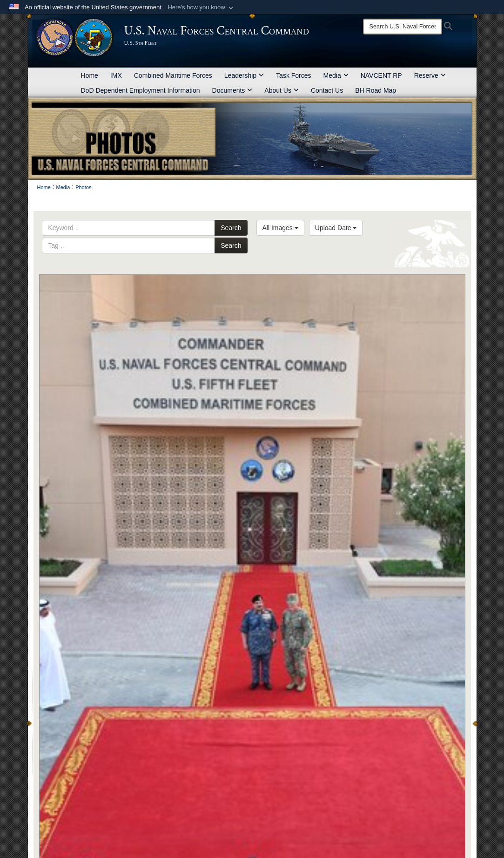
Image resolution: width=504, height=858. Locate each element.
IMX (116, 75)
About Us (282, 90)
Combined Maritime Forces (173, 75)
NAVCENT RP (381, 75)
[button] (201, 7)
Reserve (430, 75)
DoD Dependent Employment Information (141, 90)
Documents (232, 90)
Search (231, 228)
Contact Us (327, 90)
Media (336, 75)
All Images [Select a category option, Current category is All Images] (280, 228)
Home (90, 75)
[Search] (403, 27)
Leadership (244, 75)
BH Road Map (376, 90)
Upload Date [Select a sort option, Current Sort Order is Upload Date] (336, 228)
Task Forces (293, 75)
